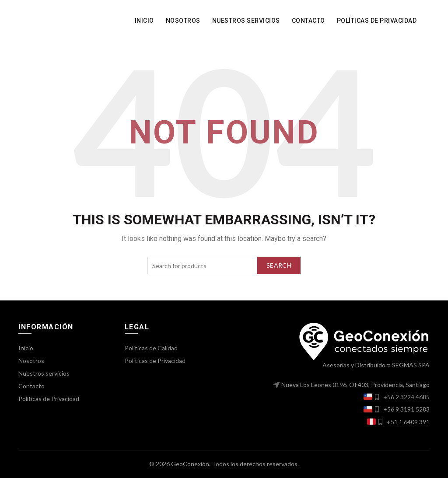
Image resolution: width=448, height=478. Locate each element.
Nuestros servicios (246, 21)
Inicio (144, 21)
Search (279, 265)
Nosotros (183, 21)
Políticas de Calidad (151, 348)
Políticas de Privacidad (377, 21)
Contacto (308, 21)
